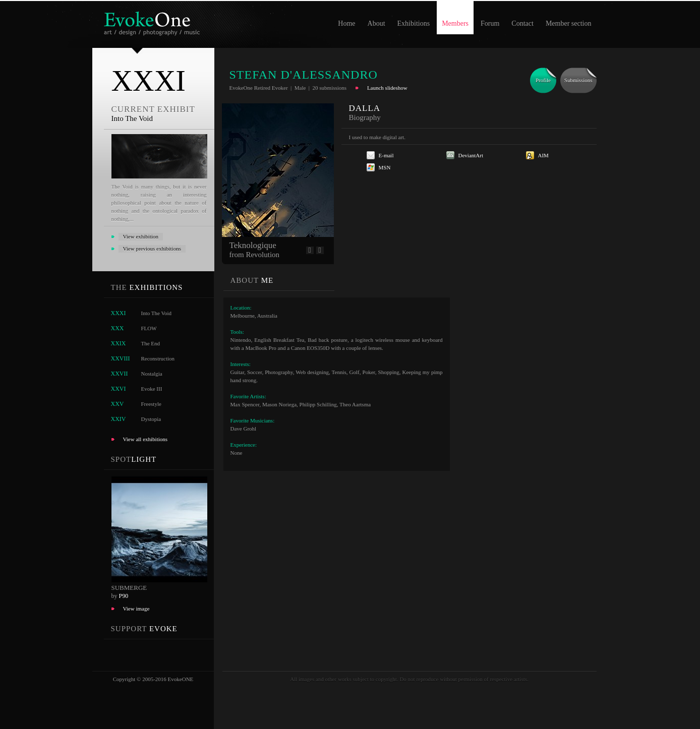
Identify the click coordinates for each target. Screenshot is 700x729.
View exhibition (141, 236)
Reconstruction (158, 358)
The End (151, 343)
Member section (569, 23)
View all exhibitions (145, 439)
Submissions (578, 80)
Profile (543, 80)
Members (455, 23)
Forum (490, 23)
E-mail (386, 155)
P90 (124, 596)
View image (136, 609)
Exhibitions (414, 23)
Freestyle (151, 404)
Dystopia (151, 419)
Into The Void (157, 313)
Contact (522, 23)
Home (346, 23)
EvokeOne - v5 (154, 21)
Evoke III (152, 389)
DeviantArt (471, 155)
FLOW (149, 328)
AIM (543, 155)
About (376, 23)
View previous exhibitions (152, 249)
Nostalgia (152, 374)
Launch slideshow (387, 88)
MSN (385, 167)
